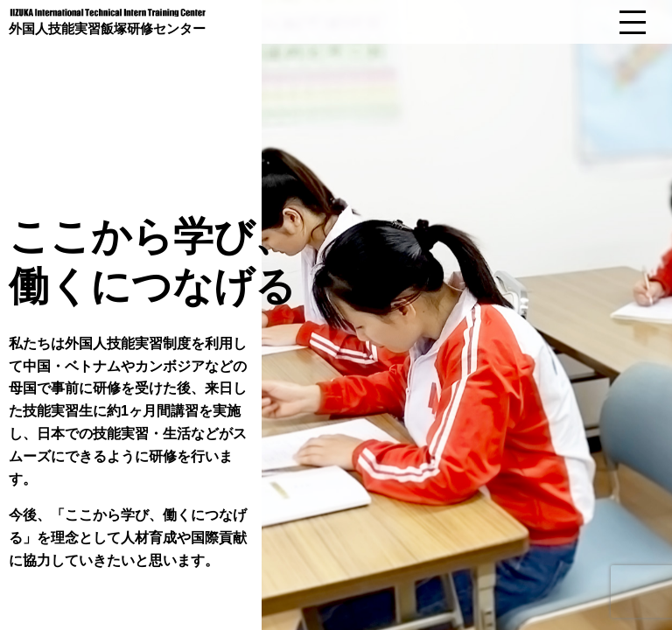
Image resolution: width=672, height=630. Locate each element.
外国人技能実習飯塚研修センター (107, 28)
